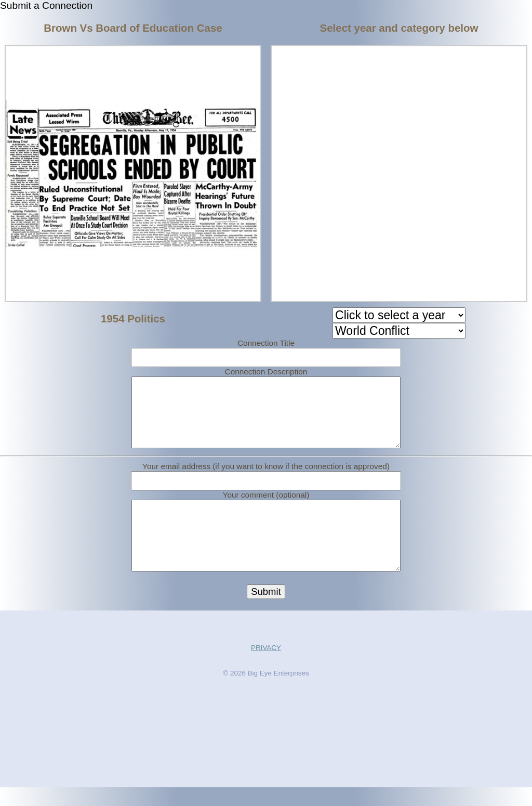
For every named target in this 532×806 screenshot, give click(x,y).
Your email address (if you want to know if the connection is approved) (266, 476)
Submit (266, 610)
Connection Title (266, 343)
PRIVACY (266, 666)
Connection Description (266, 372)
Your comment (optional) (266, 504)
